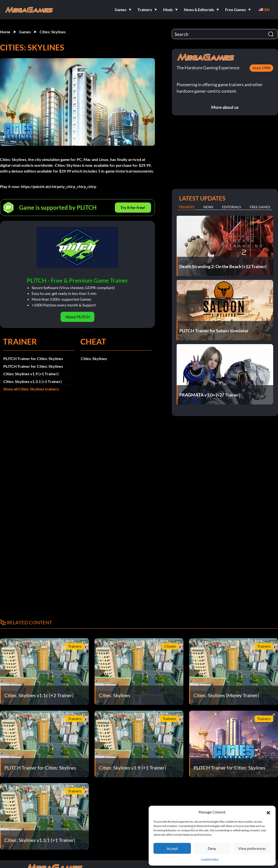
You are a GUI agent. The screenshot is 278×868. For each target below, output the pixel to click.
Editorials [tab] (231, 207)
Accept (172, 848)
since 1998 (261, 68)
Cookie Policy (210, 859)
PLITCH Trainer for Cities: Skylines (33, 358)
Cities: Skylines (53, 32)
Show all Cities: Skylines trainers (31, 389)
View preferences (252, 848)
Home (5, 32)
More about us (225, 107)
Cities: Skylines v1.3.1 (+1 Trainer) (33, 381)
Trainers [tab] (187, 207)
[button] (268, 812)
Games (25, 32)
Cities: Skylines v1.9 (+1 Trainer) (31, 374)
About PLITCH (78, 317)
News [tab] (208, 207)
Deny (212, 848)
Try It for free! (133, 207)
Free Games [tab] (260, 207)
